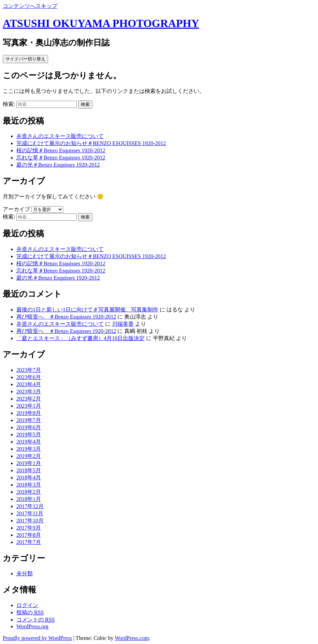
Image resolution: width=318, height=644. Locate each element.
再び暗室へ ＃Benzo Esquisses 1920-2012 (66, 317)
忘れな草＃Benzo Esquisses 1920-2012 (61, 158)
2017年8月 (29, 535)
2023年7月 (29, 370)
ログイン (27, 605)
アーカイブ (16, 209)
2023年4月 (29, 384)
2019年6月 (29, 427)
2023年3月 (29, 391)
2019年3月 (29, 449)
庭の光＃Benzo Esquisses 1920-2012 (58, 165)
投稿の (30, 612)
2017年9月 (29, 528)
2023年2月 (29, 399)
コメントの (35, 620)
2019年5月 (29, 435)
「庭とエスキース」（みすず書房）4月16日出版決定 (81, 338)
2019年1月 (29, 463)
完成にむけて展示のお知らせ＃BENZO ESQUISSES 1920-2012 (91, 143)
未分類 (25, 573)
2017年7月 (29, 542)
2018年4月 (29, 478)
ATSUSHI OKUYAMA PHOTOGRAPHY (101, 23)
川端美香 (123, 324)
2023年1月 (29, 406)
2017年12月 (30, 506)
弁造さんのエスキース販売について (60, 136)
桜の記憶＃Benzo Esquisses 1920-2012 (61, 150)
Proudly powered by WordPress (37, 638)
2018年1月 (29, 499)
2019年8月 (29, 413)
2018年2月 (29, 492)
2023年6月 (29, 377)
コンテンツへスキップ (30, 6)
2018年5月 (29, 470)
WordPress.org (32, 626)
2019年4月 (29, 442)
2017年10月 (30, 521)
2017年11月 (30, 513)
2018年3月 (29, 485)
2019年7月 (29, 420)
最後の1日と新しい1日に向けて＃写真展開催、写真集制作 (87, 310)
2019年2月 (29, 456)
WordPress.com (132, 638)
